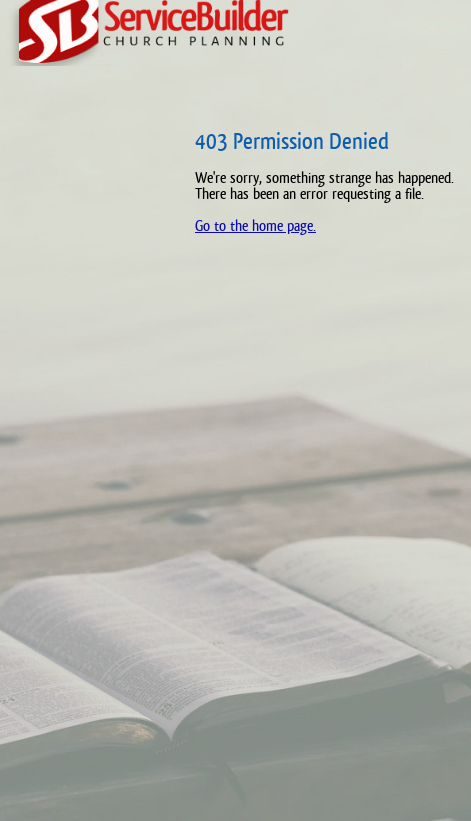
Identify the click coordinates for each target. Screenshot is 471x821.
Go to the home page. (255, 225)
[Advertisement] (85, 440)
